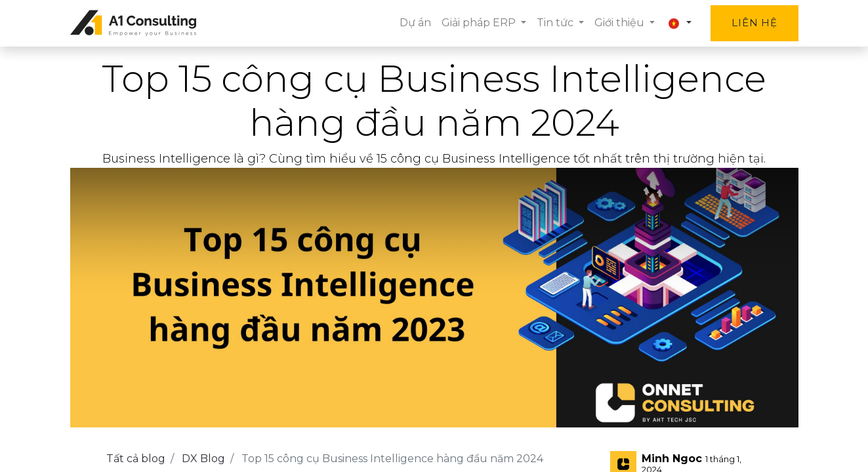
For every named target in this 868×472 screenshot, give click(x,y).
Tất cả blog (136, 459)
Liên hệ (754, 23)
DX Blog (203, 459)
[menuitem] (415, 23)
